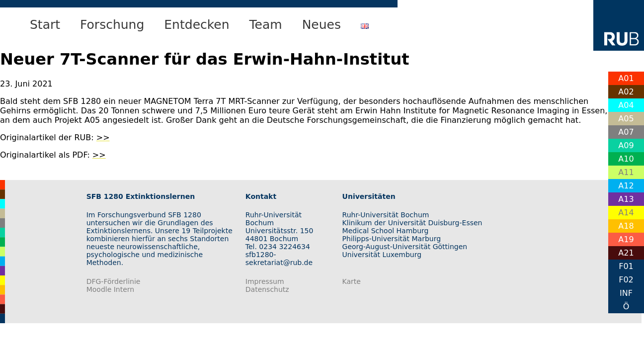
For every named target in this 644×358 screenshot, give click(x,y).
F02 (626, 280)
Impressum (265, 281)
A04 (626, 105)
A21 (626, 253)
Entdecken (197, 25)
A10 (626, 159)
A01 (626, 78)
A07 (626, 132)
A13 (626, 199)
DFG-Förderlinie (114, 281)
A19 (626, 239)
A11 (626, 172)
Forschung (112, 25)
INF (626, 293)
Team (266, 25)
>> (103, 137)
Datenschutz (267, 289)
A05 (626, 119)
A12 (626, 186)
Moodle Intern (111, 289)
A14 (626, 213)
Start (45, 25)
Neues (322, 25)
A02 (626, 92)
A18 (626, 226)
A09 (626, 145)
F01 (626, 266)
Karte (352, 281)
